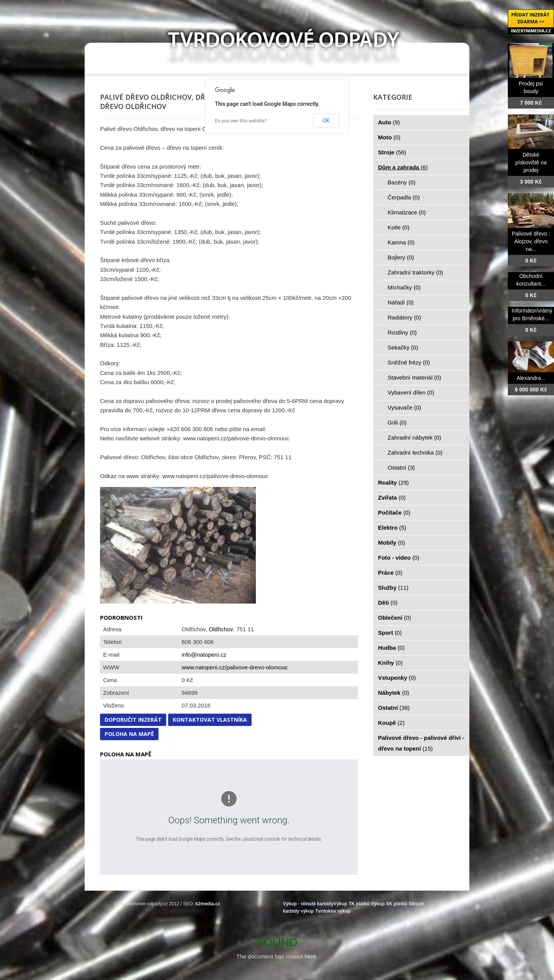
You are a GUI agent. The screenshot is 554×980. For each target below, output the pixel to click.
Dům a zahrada (403, 167)
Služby (393, 588)
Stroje (392, 152)
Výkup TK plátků (352, 904)
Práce (390, 573)
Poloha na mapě (129, 734)
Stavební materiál (415, 377)
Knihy (390, 663)
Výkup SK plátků (389, 904)
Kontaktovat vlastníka (210, 720)
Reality (394, 482)
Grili (397, 422)
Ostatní (401, 467)
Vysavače (405, 407)
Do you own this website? (241, 121)
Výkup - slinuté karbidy (308, 904)
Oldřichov (221, 629)
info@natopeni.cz (204, 655)
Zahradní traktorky (415, 272)
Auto (389, 122)
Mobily (392, 543)
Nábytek (394, 693)
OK (326, 120)
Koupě (391, 723)
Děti (388, 603)
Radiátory (405, 317)
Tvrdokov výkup (333, 911)
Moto (389, 137)
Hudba (391, 648)
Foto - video (399, 558)
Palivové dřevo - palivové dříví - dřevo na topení (421, 743)
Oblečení (395, 618)
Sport (390, 633)
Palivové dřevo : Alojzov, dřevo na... (531, 241)
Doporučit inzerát (133, 720)
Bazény (402, 182)
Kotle (399, 227)
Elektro (392, 528)
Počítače (394, 513)
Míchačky (404, 287)
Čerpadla (404, 197)
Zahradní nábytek (415, 437)
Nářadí (401, 302)
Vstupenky (397, 678)
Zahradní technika (415, 452)
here (310, 956)
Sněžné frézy (409, 362)
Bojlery (401, 257)
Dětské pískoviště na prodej (531, 162)
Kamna (401, 242)
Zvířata (392, 498)
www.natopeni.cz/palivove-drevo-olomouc (235, 667)
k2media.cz (208, 904)
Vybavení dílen (411, 392)
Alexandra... (531, 378)
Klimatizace (407, 212)
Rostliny (402, 332)
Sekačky (403, 347)
